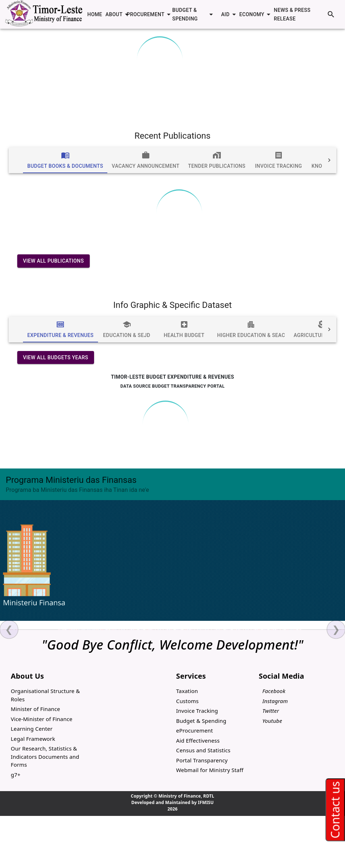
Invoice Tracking (197, 711)
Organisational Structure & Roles (45, 695)
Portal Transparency (202, 760)
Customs (188, 701)
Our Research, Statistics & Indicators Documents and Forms (45, 756)
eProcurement (195, 730)
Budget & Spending (201, 721)
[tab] (65, 160)
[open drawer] (17, 14)
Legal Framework (33, 739)
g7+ (16, 775)
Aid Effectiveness (198, 740)
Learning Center (32, 729)
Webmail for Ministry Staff (210, 770)
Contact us (335, 810)
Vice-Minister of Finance (42, 719)
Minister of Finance (35, 709)
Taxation (187, 691)
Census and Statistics (203, 750)
